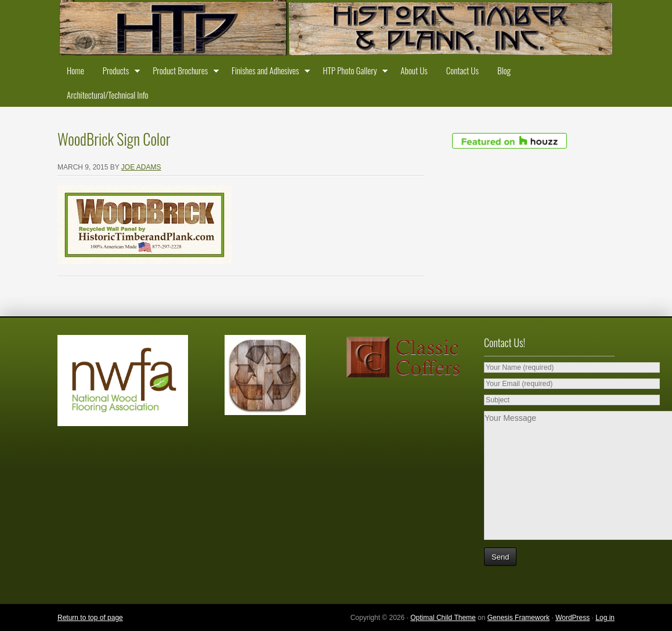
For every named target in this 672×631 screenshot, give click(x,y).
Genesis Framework (519, 618)
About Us (414, 70)
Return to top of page (90, 618)
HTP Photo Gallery (352, 73)
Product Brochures (183, 73)
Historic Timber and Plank (336, 29)
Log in (605, 618)
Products (118, 73)
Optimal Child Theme (443, 618)
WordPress (572, 618)
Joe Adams (141, 167)
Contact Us (463, 70)
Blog (504, 70)
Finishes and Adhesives (268, 73)
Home (75, 70)
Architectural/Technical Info (107, 95)
